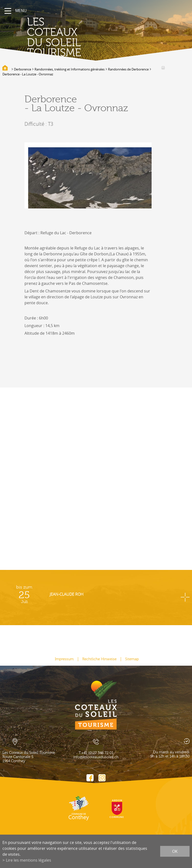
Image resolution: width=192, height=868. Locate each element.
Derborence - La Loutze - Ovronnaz (28, 74)
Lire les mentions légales (29, 860)
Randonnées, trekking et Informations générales (70, 69)
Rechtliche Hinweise (99, 659)
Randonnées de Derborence (128, 69)
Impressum (64, 659)
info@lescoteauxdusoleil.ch (96, 757)
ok (175, 851)
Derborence (23, 69)
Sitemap (132, 659)
